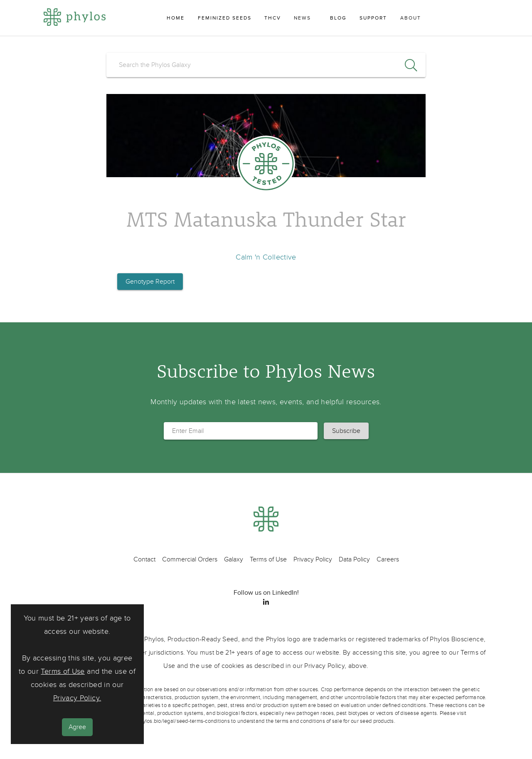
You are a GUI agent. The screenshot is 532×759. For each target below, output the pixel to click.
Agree (77, 727)
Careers (388, 559)
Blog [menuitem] (338, 18)
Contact (144, 559)
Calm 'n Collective (266, 257)
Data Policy (354, 559)
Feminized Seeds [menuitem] (225, 18)
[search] (266, 65)
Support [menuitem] (373, 18)
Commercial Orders (190, 559)
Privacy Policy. (77, 698)
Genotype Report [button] (150, 282)
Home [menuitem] (176, 18)
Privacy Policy (313, 559)
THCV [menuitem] (273, 18)
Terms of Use (63, 671)
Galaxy (234, 559)
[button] (346, 431)
